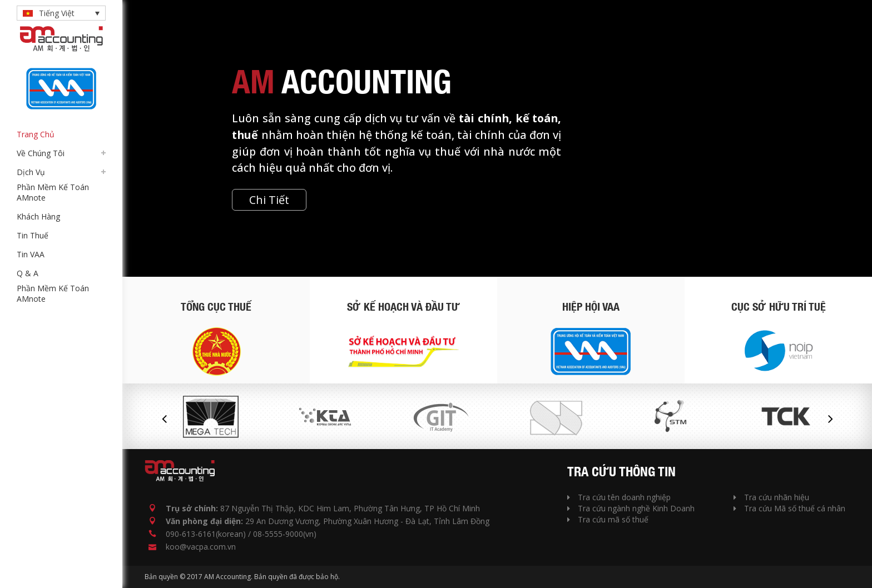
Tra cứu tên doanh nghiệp (619, 497)
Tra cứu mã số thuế (608, 519)
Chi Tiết (269, 200)
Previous (164, 419)
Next (830, 419)
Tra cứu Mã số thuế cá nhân (789, 508)
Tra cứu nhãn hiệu (771, 497)
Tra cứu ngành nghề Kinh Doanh (631, 508)
